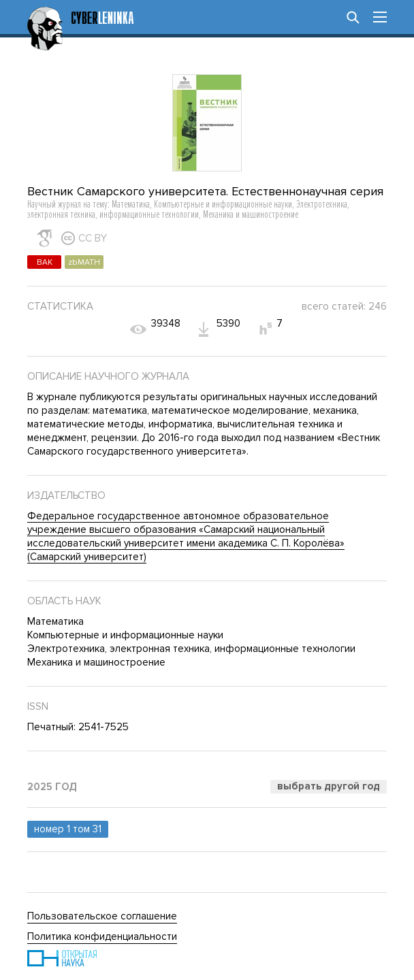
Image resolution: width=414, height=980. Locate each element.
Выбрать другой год (329, 786)
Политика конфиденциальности (102, 936)
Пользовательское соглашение (102, 916)
